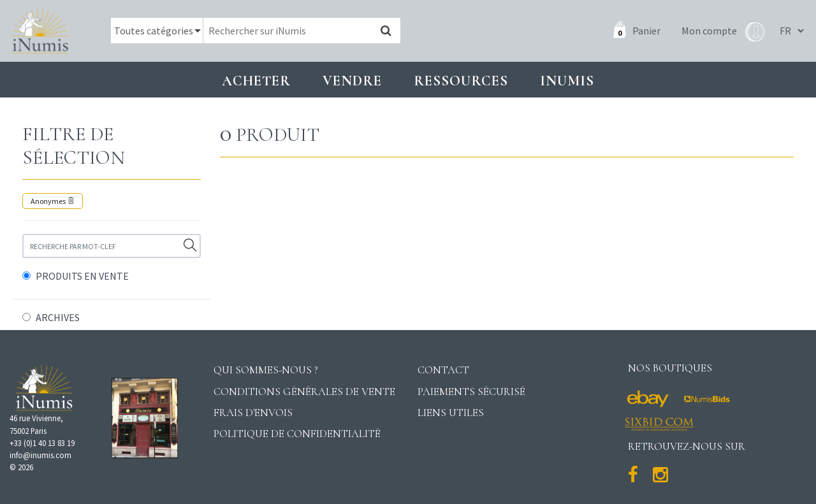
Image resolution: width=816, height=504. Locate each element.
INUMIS (567, 81)
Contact (443, 370)
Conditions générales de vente (304, 392)
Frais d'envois (253, 413)
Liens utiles (451, 413)
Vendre (352, 81)
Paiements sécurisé (471, 392)
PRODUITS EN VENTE (82, 276)
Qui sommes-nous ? (266, 370)
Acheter (256, 81)
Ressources (461, 81)
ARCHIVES (58, 317)
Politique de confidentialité (297, 434)
